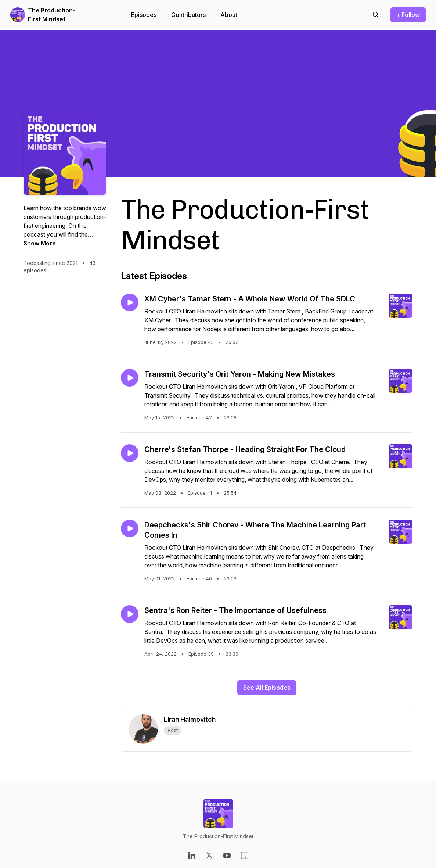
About (229, 15)
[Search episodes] (376, 15)
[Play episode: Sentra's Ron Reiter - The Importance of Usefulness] (130, 614)
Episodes (144, 15)
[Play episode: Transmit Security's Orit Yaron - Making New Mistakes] (130, 378)
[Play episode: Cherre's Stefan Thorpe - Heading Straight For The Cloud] (130, 453)
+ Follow (408, 15)
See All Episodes (267, 688)
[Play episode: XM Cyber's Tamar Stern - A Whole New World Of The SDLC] (130, 302)
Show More (40, 243)
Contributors (188, 15)
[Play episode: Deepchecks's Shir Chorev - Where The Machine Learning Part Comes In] (130, 528)
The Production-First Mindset (52, 15)
